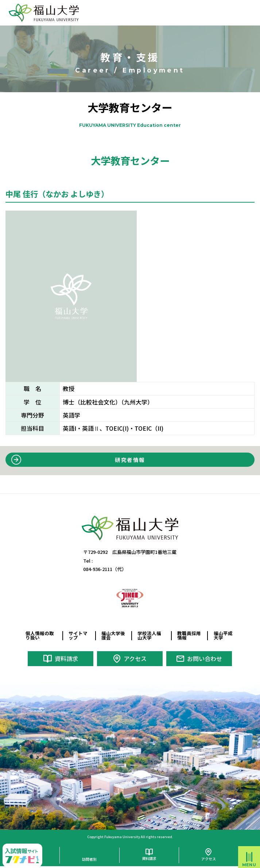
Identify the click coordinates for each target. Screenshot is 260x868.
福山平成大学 (223, 636)
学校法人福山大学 (149, 636)
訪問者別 (89, 858)
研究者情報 (130, 460)
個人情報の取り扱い (40, 636)
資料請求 (66, 658)
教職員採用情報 (189, 636)
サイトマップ (78, 636)
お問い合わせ (205, 658)
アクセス (135, 658)
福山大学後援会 (113, 636)
